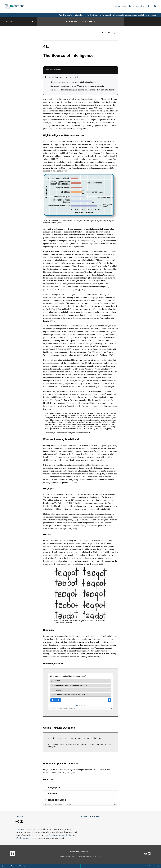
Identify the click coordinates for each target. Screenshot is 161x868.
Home (118, 6)
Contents (19, 22)
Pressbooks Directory (85, 856)
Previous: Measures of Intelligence (15, 866)
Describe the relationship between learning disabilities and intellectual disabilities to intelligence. (80, 745)
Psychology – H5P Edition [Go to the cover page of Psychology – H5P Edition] (81, 22)
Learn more (99, 15)
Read (124, 6)
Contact (98, 856)
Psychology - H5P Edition (26, 829)
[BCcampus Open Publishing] (14, 6)
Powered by (80, 852)
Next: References (152, 866)
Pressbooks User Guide (67, 856)
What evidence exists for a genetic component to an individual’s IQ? (76, 738)
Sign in (131, 6)
